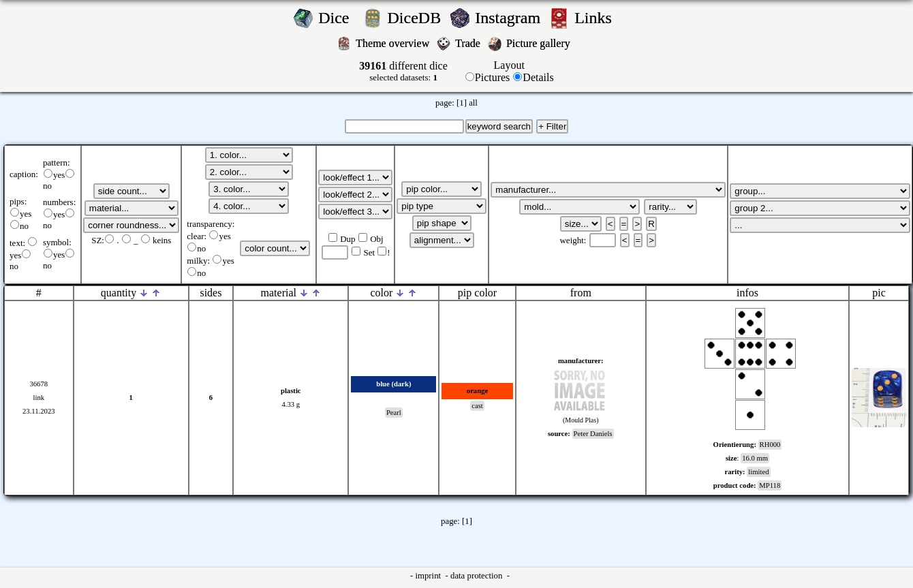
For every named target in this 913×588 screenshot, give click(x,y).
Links (597, 18)
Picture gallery (541, 43)
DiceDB (417, 18)
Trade (469, 43)
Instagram (510, 18)
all (473, 103)
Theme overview (394, 43)
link (38, 398)
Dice (338, 18)
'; (131, 191)
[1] (462, 103)
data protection (478, 576)
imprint (429, 576)
